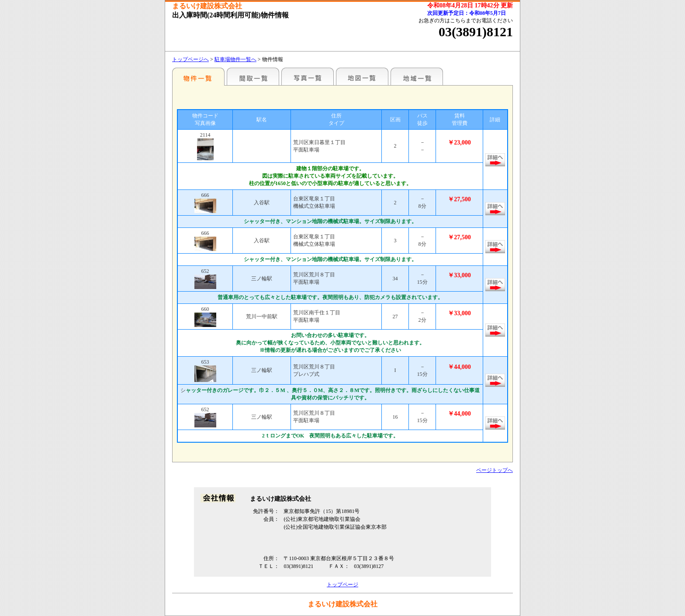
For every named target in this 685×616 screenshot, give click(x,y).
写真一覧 (308, 76)
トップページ (342, 585)
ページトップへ (495, 470)
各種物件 (198, 76)
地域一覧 (417, 76)
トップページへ (190, 59)
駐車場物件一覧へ (235, 59)
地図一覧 (362, 76)
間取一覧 (253, 76)
